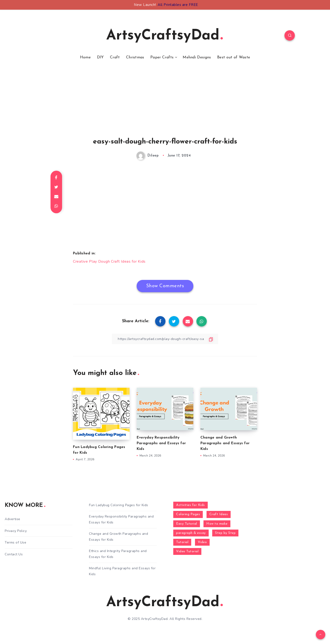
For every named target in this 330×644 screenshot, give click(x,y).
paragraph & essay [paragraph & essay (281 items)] (191, 533)
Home (85, 57)
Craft (115, 57)
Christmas (135, 57)
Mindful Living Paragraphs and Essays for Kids (122, 571)
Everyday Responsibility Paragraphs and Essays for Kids (161, 443)
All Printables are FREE (178, 5)
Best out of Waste (234, 57)
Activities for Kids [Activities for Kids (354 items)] (190, 505)
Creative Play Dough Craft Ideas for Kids (109, 261)
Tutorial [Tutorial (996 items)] (182, 542)
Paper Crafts (162, 57)
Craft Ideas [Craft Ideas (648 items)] (219, 514)
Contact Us (14, 554)
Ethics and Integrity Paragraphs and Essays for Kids (118, 554)
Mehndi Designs (197, 57)
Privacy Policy (16, 531)
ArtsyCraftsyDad (165, 36)
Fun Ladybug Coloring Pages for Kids (119, 505)
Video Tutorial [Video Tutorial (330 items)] (187, 551)
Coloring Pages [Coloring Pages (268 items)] (188, 514)
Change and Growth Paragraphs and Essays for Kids (225, 443)
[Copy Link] (165, 339)
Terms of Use (15, 542)
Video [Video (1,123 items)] (202, 542)
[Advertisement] (165, 105)
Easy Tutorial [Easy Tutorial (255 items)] (187, 524)
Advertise (13, 519)
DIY (100, 57)
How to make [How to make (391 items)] (217, 524)
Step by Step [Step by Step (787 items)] (225, 533)
